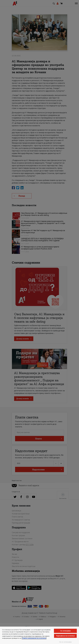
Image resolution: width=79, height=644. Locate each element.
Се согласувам (65, 631)
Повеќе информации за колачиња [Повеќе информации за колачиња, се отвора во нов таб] (34, 638)
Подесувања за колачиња (65, 636)
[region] (39, 635)
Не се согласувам (65, 642)
